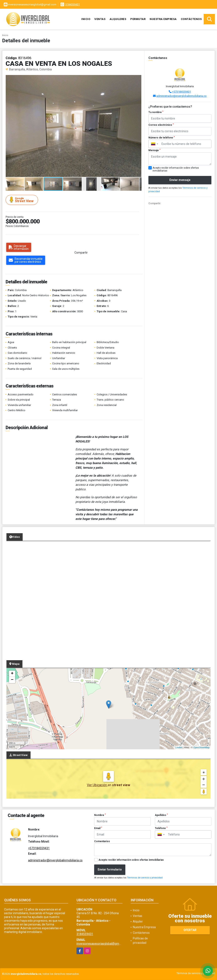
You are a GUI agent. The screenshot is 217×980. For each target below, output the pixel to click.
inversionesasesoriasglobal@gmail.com (102, 944)
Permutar (138, 19)
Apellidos (161, 815)
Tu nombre (156, 112)
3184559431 (73, 4)
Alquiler (138, 921)
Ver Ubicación (97, 785)
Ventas (100, 19)
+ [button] (12, 674)
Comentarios (102, 841)
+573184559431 (182, 92)
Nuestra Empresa (163, 19)
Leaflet (179, 747)
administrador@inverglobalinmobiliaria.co (181, 96)
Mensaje (154, 150)
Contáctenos (191, 19)
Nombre (100, 815)
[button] (138, 79)
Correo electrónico (161, 125)
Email (98, 828)
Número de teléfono (162, 138)
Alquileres (118, 19)
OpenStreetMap (201, 747)
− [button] (12, 680)
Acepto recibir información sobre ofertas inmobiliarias (131, 860)
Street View (22, 200)
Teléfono (161, 828)
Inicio (86, 19)
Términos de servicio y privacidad (145, 878)
